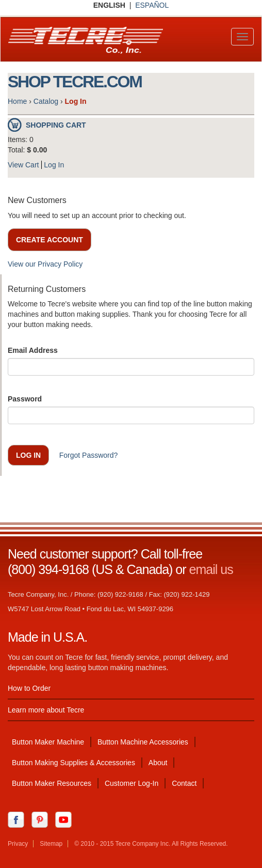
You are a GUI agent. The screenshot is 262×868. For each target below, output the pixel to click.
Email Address (33, 350)
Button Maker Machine (48, 742)
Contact (184, 783)
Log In (54, 165)
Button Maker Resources (52, 783)
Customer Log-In (132, 783)
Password (25, 399)
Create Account (50, 240)
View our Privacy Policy (45, 264)
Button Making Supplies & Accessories (73, 763)
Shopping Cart (56, 125)
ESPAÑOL (152, 5)
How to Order (29, 688)
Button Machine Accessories (143, 742)
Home (17, 101)
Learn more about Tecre (46, 710)
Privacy (18, 844)
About (158, 763)
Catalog (46, 101)
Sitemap (51, 844)
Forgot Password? (89, 455)
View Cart (23, 165)
